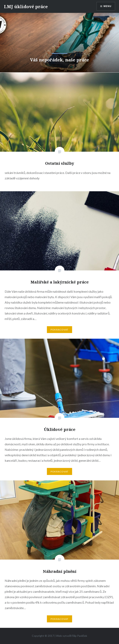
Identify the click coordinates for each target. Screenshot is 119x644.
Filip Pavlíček (80, 636)
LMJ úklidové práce (26, 6)
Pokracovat (59, 330)
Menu (107, 6)
